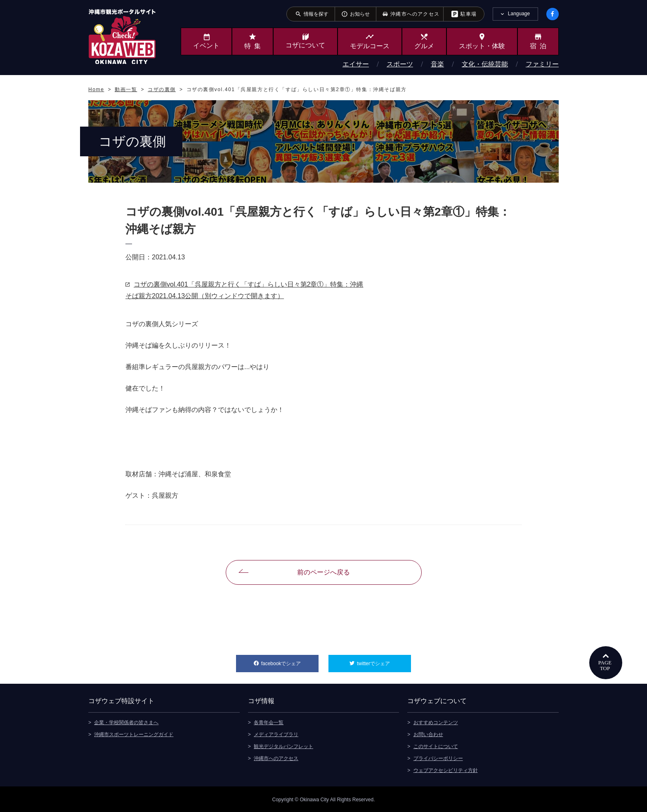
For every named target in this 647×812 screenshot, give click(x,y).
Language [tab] (519, 14)
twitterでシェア (384, 661)
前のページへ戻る (323, 572)
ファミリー (542, 64)
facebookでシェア (290, 661)
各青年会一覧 (269, 722)
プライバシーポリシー (438, 758)
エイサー (356, 64)
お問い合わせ (428, 734)
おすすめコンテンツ (436, 722)
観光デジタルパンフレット (283, 746)
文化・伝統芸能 (485, 64)
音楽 (437, 64)
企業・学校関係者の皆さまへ (126, 722)
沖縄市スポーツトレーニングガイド (134, 734)
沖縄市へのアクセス (276, 758)
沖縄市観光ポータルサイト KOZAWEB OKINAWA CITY (122, 36)
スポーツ (400, 64)
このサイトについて (436, 746)
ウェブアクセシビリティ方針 (446, 770)
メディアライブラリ (276, 734)
